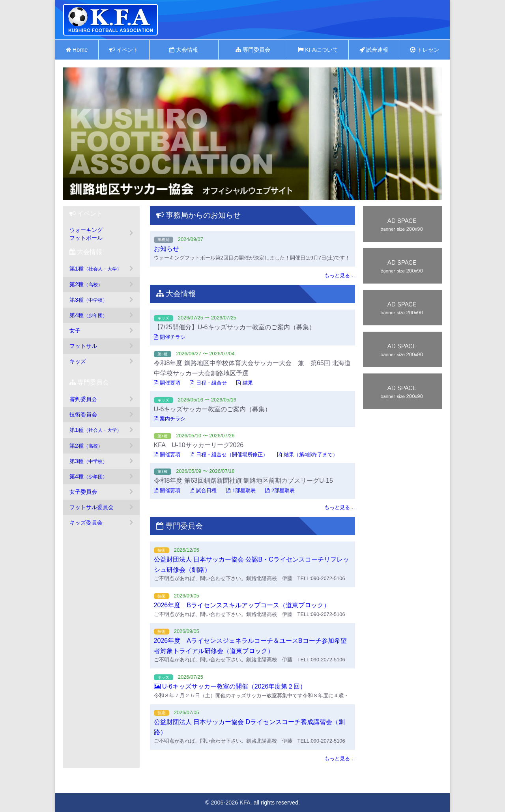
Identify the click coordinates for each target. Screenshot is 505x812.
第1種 (95, 269)
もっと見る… (340, 275)
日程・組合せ (208, 383)
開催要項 (167, 383)
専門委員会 (253, 50)
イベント (124, 50)
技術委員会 (83, 414)
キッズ (78, 361)
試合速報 (374, 50)
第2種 (86, 284)
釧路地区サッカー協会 (110, 20)
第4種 (88, 315)
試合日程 (203, 490)
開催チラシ (170, 337)
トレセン (425, 50)
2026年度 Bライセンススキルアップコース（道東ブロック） (242, 605)
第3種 (88, 300)
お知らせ (166, 249)
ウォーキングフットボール (86, 234)
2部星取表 (280, 490)
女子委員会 (83, 492)
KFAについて (318, 50)
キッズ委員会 (86, 523)
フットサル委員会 (92, 507)
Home (77, 50)
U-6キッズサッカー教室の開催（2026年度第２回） (230, 686)
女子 (75, 330)
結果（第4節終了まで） (308, 455)
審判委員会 (83, 399)
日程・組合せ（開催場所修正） (229, 455)
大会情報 (184, 50)
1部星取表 (241, 490)
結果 (245, 383)
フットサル (83, 346)
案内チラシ (170, 419)
